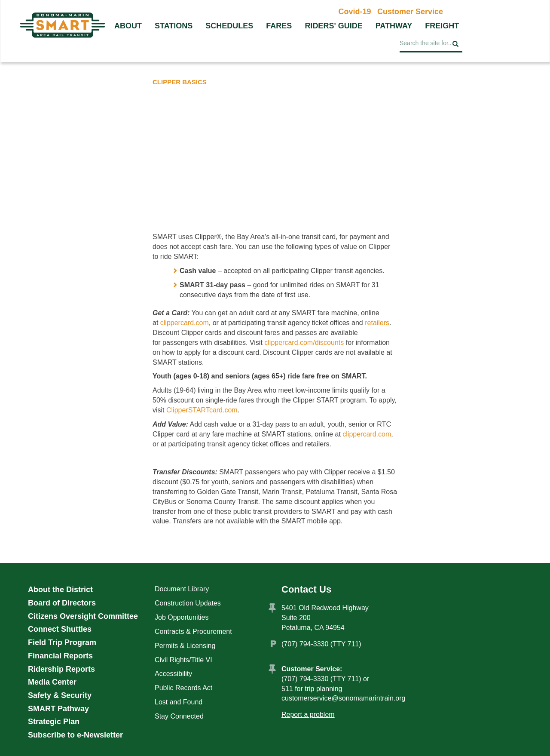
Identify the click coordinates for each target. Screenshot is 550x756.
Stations (174, 26)
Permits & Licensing (185, 646)
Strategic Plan (54, 722)
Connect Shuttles (60, 629)
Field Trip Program (62, 642)
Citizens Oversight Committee (83, 616)
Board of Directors (62, 603)
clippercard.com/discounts (304, 343)
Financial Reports (60, 656)
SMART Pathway (58, 709)
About (128, 26)
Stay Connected (179, 716)
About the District (60, 590)
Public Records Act (183, 688)
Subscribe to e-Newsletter (75, 735)
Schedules (229, 26)
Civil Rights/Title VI (183, 660)
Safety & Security (60, 695)
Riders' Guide (333, 26)
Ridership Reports (61, 669)
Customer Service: (312, 669)
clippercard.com (185, 323)
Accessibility (173, 674)
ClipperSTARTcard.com (202, 410)
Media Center (52, 682)
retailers (377, 323)
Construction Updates (188, 603)
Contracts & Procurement (193, 632)
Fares (279, 26)
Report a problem (308, 715)
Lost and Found (179, 702)
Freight (442, 26)
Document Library (182, 589)
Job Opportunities (182, 617)
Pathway (394, 26)
